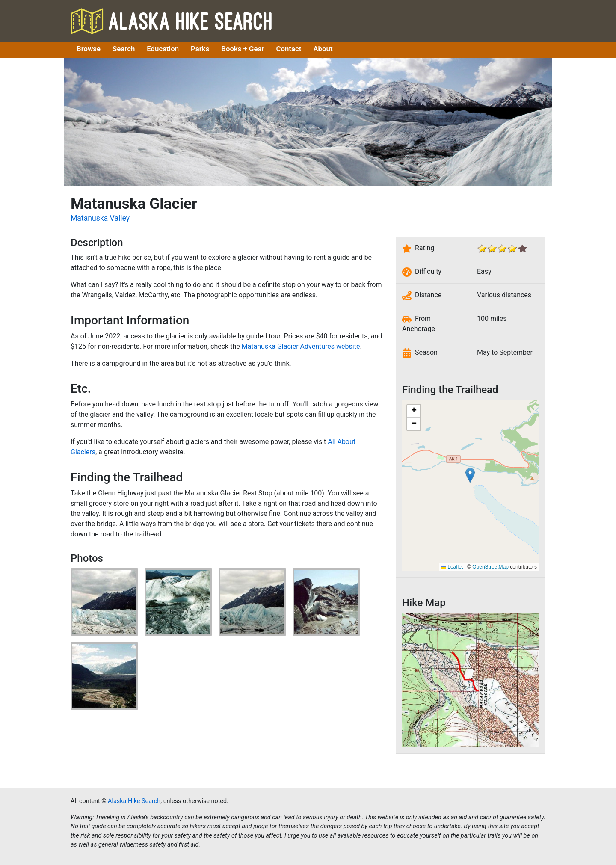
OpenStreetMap (490, 567)
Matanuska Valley (100, 218)
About (323, 49)
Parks (200, 49)
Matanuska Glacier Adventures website (301, 346)
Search (124, 49)
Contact (289, 49)
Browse (89, 49)
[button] (470, 475)
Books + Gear (243, 49)
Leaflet (452, 567)
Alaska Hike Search (171, 21)
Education (163, 49)
